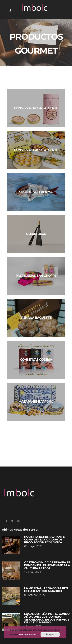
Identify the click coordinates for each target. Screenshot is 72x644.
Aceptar (50, 634)
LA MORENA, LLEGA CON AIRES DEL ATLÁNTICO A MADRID (46, 589)
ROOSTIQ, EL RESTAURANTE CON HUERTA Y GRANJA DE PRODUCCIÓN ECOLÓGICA (44, 539)
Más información (28, 634)
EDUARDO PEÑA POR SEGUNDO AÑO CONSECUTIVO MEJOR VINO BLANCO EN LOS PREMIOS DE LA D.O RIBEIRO (47, 618)
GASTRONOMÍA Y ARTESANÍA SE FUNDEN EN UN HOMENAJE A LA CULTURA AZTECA (47, 565)
